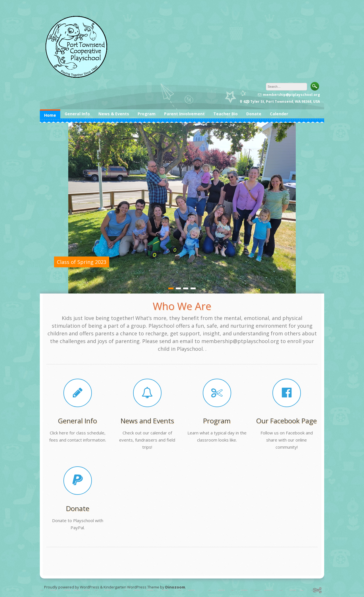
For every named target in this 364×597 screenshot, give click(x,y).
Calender (279, 114)
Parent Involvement (184, 114)
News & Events (114, 114)
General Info (77, 114)
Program (147, 114)
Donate (254, 114)
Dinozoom (175, 587)
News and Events (147, 421)
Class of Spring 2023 (82, 262)
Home (50, 115)
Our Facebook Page (287, 421)
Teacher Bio (226, 114)
